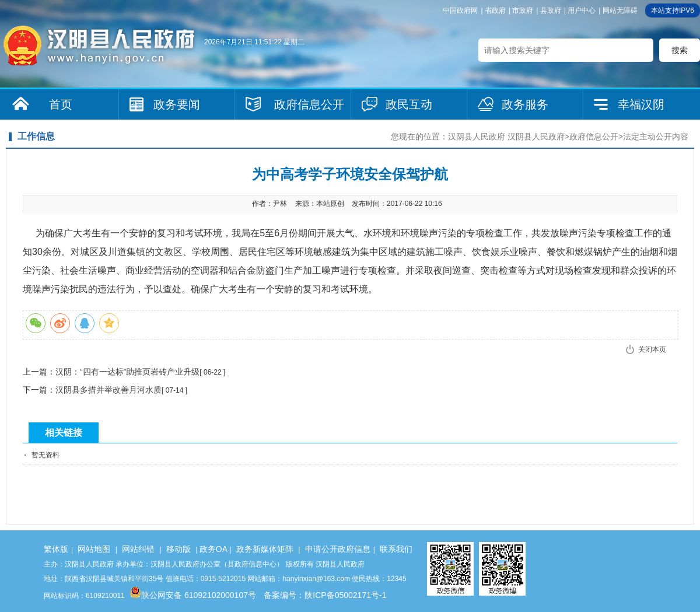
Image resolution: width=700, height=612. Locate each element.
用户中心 (582, 11)
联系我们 (396, 549)
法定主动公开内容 (656, 137)
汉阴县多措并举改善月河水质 (108, 390)
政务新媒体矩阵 (265, 549)
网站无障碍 (620, 11)
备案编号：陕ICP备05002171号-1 (325, 595)
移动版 (178, 549)
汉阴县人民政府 (477, 137)
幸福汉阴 (641, 104)
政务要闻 (177, 104)
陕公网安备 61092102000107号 (193, 595)
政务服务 (525, 104)
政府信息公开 (309, 104)
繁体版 (56, 549)
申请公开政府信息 (338, 549)
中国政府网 (460, 11)
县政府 (551, 11)
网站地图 (94, 549)
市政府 (523, 11)
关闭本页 (652, 349)
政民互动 (409, 104)
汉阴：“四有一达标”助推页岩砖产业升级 (127, 372)
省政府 (495, 11)
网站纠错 (138, 549)
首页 (61, 104)
